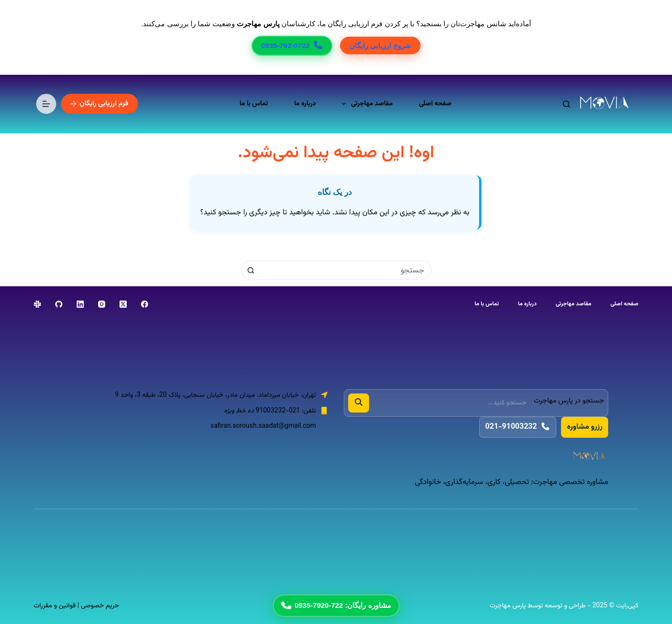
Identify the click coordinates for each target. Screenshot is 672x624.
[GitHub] (59, 304)
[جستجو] (567, 104)
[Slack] (37, 304)
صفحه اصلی (435, 104)
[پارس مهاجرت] (476, 457)
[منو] (46, 104)
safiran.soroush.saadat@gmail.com (263, 426)
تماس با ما (254, 104)
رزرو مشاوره (584, 427)
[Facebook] (145, 304)
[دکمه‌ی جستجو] (251, 270)
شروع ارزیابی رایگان (380, 45)
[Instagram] (102, 304)
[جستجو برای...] (346, 270)
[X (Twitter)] (123, 304)
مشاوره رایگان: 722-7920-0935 (336, 605)
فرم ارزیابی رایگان (100, 104)
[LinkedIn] (80, 304)
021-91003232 (518, 427)
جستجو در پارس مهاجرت (569, 401)
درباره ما (305, 104)
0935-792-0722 (292, 46)
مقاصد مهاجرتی (365, 104)
